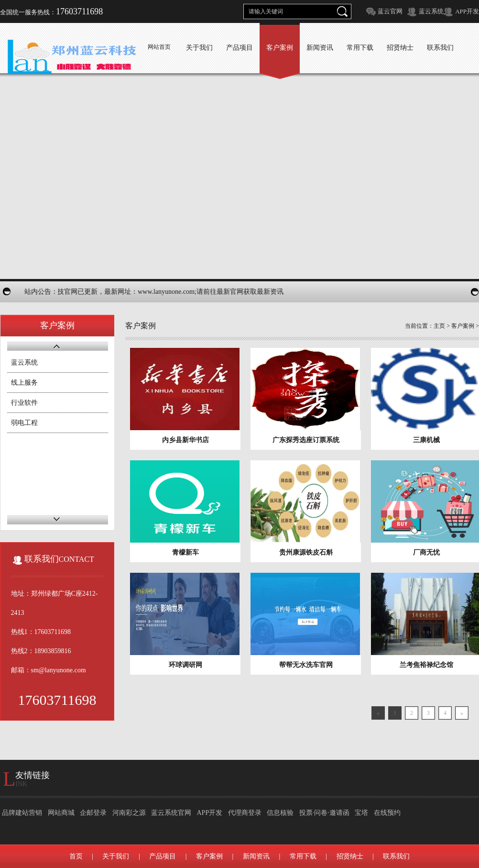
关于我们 (116, 856)
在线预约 (387, 813)
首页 (76, 856)
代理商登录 (245, 813)
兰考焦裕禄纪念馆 (426, 665)
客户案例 (463, 326)
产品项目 (163, 856)
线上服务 (24, 383)
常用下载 (303, 856)
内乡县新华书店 (185, 440)
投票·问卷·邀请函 (324, 813)
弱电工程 (24, 423)
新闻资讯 (256, 856)
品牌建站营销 (22, 813)
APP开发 (467, 11)
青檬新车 (185, 552)
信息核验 (280, 813)
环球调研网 (185, 665)
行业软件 (24, 403)
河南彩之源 (129, 813)
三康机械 (426, 440)
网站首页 (159, 47)
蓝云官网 (390, 11)
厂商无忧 (426, 552)
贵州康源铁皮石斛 (306, 552)
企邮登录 (93, 813)
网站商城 (61, 813)
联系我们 (396, 856)
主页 (439, 326)
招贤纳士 (350, 856)
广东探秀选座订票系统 (306, 440)
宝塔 (361, 813)
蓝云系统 (431, 11)
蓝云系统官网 (171, 813)
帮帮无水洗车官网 (306, 665)
